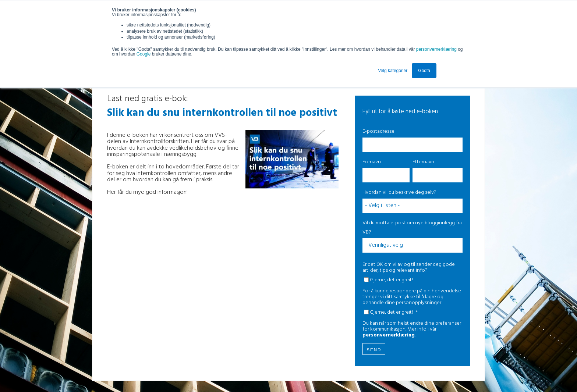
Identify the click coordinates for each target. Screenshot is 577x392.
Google (144, 54)
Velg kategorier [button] (393, 71)
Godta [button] (424, 71)
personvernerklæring (436, 49)
